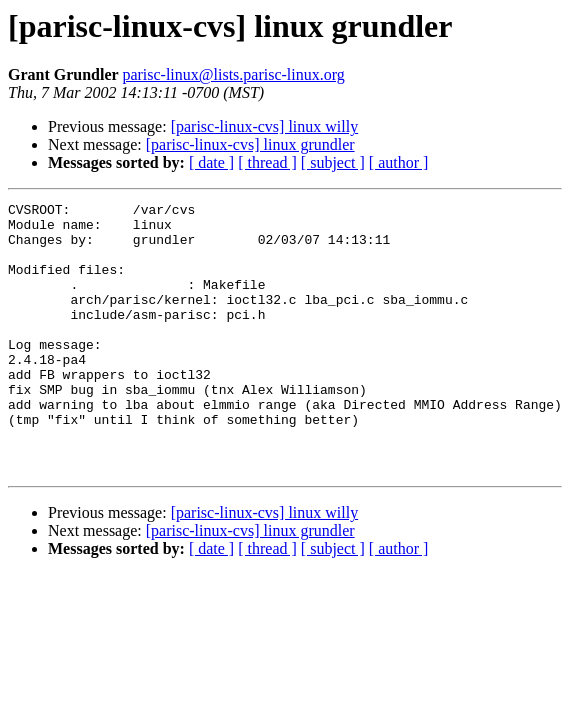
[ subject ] (333, 162)
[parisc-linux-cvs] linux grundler (250, 144)
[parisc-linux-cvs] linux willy (265, 126)
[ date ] (211, 162)
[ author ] (399, 162)
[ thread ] (267, 162)
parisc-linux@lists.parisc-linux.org (233, 74)
